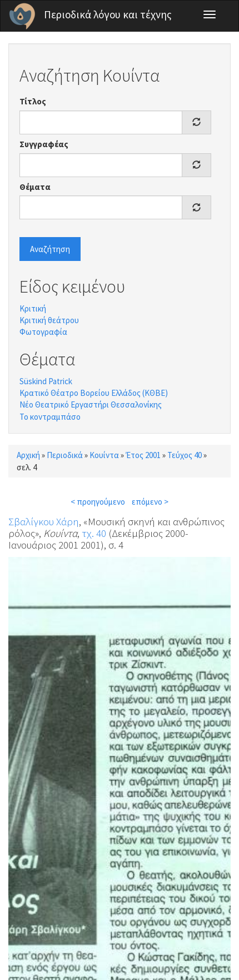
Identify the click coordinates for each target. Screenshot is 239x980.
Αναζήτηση (50, 249)
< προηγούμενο (98, 502)
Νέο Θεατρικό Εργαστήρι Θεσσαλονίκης (91, 404)
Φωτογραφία (43, 332)
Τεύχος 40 (185, 455)
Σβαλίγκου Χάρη (44, 521)
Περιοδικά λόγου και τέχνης (108, 14)
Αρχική (28, 455)
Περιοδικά (65, 455)
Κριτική (33, 308)
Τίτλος (33, 101)
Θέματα (35, 187)
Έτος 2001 (143, 455)
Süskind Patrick (46, 381)
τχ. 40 (94, 533)
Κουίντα (104, 455)
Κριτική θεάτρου (49, 320)
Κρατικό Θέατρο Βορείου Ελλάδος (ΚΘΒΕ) (94, 393)
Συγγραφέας (44, 144)
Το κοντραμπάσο (50, 417)
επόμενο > (150, 502)
